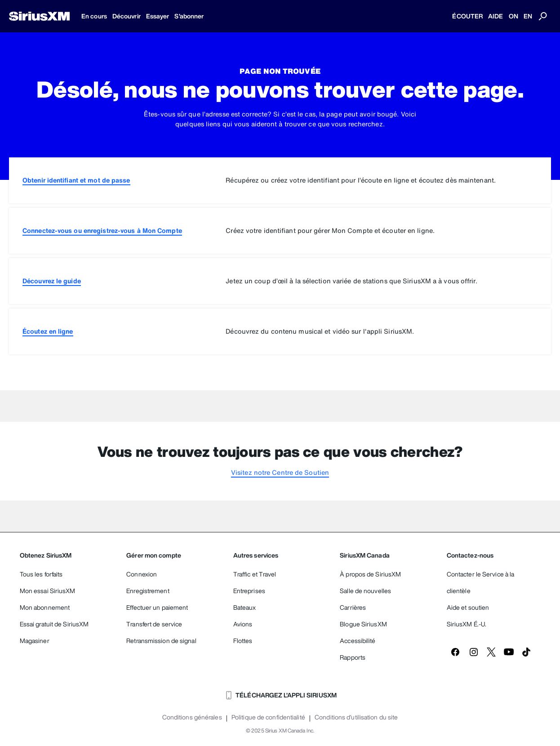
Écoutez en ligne (48, 331)
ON (513, 16)
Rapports (353, 657)
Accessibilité (358, 641)
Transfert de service (154, 624)
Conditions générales (192, 717)
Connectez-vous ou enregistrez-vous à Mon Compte (102, 230)
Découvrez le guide (52, 281)
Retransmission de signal (161, 641)
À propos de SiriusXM (370, 574)
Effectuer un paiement (157, 607)
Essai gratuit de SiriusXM (54, 624)
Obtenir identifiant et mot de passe (76, 180)
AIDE (496, 16)
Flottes (243, 641)
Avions (243, 624)
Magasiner (35, 641)
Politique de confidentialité (268, 717)
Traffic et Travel (255, 574)
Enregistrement (148, 591)
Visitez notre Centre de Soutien (280, 472)
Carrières (353, 607)
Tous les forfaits (41, 574)
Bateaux (245, 607)
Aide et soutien (468, 607)
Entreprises (249, 591)
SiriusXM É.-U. (467, 624)
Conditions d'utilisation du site (356, 717)
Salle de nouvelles (365, 591)
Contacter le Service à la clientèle (481, 582)
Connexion (142, 574)
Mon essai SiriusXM (48, 591)
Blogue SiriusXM (363, 624)
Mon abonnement (45, 607)
